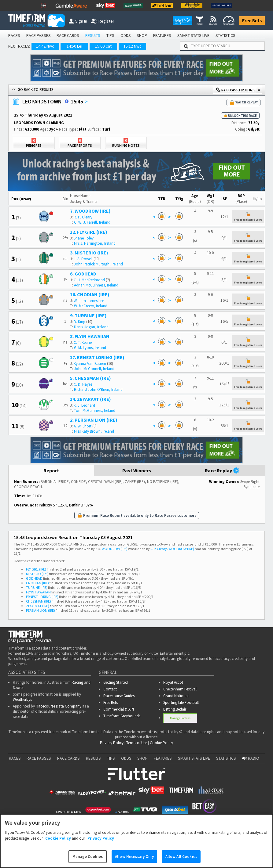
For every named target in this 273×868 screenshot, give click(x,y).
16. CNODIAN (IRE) (90, 294)
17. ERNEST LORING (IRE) (97, 357)
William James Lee (89, 301)
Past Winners (137, 470)
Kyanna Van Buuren (90, 364)
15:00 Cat (103, 46)
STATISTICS (225, 35)
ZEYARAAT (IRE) (38, 606)
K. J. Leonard (84, 405)
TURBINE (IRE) (37, 587)
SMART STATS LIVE (193, 35)
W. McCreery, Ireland (91, 306)
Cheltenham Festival (180, 689)
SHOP (142, 35)
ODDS (126, 35)
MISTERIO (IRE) (37, 574)
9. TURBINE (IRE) (88, 315)
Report (51, 470)
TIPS (110, 35)
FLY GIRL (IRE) (36, 569)
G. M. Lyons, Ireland (90, 348)
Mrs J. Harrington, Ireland (95, 243)
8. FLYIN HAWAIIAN (90, 336)
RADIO (251, 758)
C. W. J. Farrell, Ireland (92, 222)
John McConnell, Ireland (94, 369)
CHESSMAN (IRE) (39, 601)
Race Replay (222, 470)
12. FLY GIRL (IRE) (89, 232)
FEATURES (162, 35)
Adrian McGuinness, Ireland (96, 285)
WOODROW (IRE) (115, 549)
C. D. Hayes (83, 384)
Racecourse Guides (119, 696)
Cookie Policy (161, 743)
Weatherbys (22, 699)
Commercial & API (119, 709)
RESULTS (93, 35)
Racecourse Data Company (59, 706)
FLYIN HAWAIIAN (38, 592)
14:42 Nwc (45, 46)
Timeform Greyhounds (122, 716)
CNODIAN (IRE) (37, 583)
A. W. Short (83, 426)
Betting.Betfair (175, 709)
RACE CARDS (68, 35)
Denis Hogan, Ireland (91, 327)
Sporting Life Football (181, 702)
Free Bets (252, 20)
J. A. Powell (83, 259)
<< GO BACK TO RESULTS (32, 90)
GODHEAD (34, 578)
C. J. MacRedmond (89, 280)
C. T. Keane (83, 342)
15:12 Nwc (133, 46)
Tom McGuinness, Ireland (95, 411)
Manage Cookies (180, 718)
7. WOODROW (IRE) (90, 211)
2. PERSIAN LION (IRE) (94, 420)
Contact (110, 689)
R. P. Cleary (83, 217)
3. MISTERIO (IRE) (89, 253)
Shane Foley (84, 238)
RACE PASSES (39, 35)
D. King (79, 322)
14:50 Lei (74, 46)
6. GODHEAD (83, 274)
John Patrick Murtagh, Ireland (98, 264)
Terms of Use (137, 743)
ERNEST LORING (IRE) (42, 597)
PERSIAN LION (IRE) (41, 610)
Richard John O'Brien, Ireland (98, 389)
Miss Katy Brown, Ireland (94, 431)
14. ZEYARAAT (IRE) (90, 399)
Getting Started (116, 682)
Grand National (176, 696)
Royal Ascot (173, 682)
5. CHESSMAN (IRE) (90, 378)
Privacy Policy (112, 743)
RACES (14, 35)
